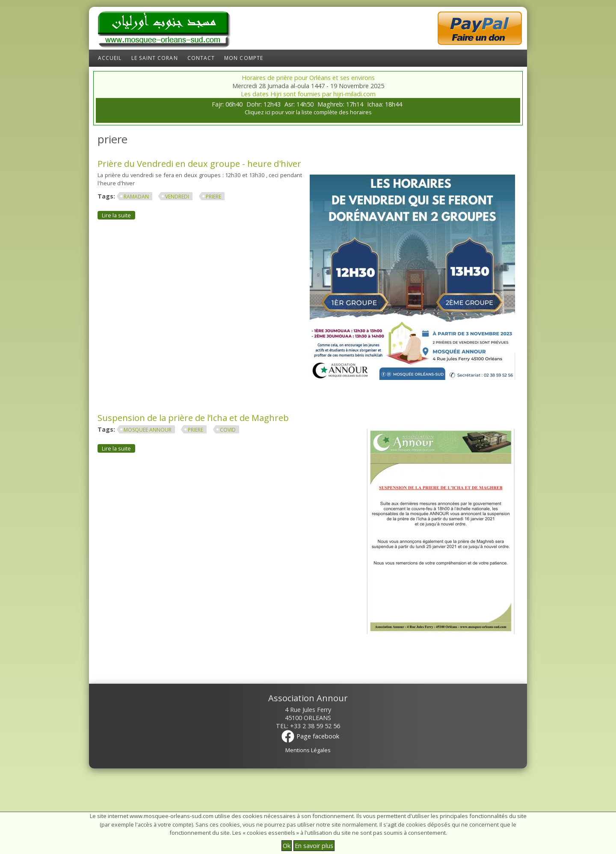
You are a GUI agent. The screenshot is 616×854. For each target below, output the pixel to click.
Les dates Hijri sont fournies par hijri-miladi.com (308, 94)
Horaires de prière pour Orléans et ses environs (308, 78)
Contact (201, 58)
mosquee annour (148, 430)
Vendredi (177, 197)
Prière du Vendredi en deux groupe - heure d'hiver (199, 163)
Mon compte (244, 58)
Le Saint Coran (155, 58)
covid (228, 430)
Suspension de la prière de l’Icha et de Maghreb (193, 418)
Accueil (110, 58)
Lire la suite (118, 215)
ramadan (136, 197)
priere (213, 197)
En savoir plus (314, 846)
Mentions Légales (308, 750)
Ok (287, 846)
